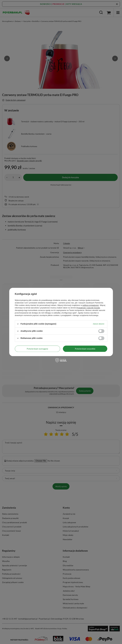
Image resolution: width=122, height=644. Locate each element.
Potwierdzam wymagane (37, 349)
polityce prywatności (91, 305)
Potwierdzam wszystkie (85, 349)
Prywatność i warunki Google (88, 308)
